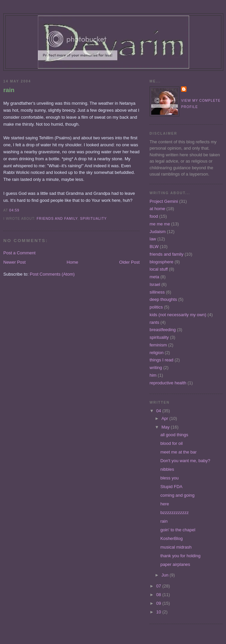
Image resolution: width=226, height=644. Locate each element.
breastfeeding (163, 330)
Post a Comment (19, 253)
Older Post (129, 262)
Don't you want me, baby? (185, 461)
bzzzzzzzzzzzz (174, 513)
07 (159, 586)
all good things (174, 435)
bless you (169, 478)
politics (156, 307)
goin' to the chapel (178, 530)
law (153, 239)
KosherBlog (171, 538)
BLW (154, 247)
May (166, 427)
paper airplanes (175, 564)
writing (156, 368)
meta (154, 277)
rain (9, 90)
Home (73, 262)
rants (154, 322)
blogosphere (162, 262)
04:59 (14, 210)
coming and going (177, 495)
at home (157, 209)
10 (159, 612)
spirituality (93, 219)
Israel (155, 284)
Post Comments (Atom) (52, 274)
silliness (157, 292)
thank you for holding (180, 556)
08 (159, 595)
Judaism (158, 232)
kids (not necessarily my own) (178, 315)
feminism (158, 345)
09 (159, 603)
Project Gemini (164, 201)
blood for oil (171, 443)
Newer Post (14, 262)
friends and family (57, 219)
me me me (160, 224)
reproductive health (168, 383)
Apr (166, 418)
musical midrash (176, 547)
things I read (162, 360)
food (154, 216)
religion (157, 353)
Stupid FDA (171, 487)
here (165, 504)
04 (159, 411)
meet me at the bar (178, 452)
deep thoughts (163, 299)
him (153, 375)
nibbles (167, 469)
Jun (166, 575)
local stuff (159, 269)
